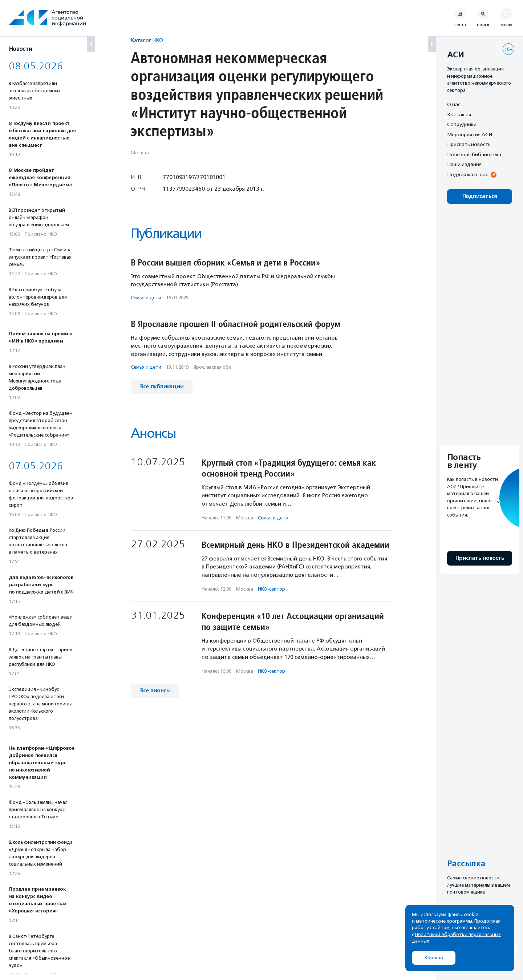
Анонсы (153, 433)
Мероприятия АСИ (470, 134)
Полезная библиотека (474, 154)
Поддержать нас (467, 174)
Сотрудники (462, 124)
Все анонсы (155, 691)
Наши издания (464, 164)
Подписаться (480, 196)
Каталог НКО (147, 40)
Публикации (166, 233)
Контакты (459, 114)
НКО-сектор (271, 589)
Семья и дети (146, 298)
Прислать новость (469, 144)
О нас (454, 104)
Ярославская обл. (213, 367)
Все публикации (162, 387)
